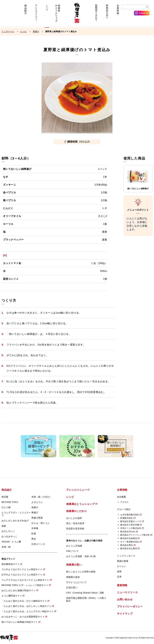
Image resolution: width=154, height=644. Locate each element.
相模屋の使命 (73, 577)
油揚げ (35, 507)
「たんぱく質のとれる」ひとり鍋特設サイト (24, 601)
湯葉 (4, 526)
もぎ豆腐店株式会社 (130, 515)
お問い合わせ (125, 599)
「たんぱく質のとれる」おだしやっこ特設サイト (26, 606)
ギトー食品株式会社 (130, 542)
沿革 (119, 577)
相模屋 (77, 15)
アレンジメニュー (36, 15)
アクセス (125, 502)
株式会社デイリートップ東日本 (135, 535)
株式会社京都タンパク (131, 521)
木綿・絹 (6, 547)
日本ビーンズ (38, 544)
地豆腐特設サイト (11, 564)
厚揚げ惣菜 (37, 518)
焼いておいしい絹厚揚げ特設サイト (20, 622)
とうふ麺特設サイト (12, 596)
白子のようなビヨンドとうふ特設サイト (22, 575)
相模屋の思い (107, 15)
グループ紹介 (124, 509)
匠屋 (34, 534)
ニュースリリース (127, 592)
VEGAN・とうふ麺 (11, 542)
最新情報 (122, 585)
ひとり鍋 (6, 507)
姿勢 (119, 571)
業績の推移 (123, 561)
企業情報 (118, 15)
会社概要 (122, 497)
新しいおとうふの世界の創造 (81, 572)
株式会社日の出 (128, 532)
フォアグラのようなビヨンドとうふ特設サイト (25, 580)
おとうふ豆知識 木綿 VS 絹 (81, 556)
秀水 (34, 539)
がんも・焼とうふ (41, 523)
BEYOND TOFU (10, 502)
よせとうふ (37, 502)
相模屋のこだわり (96, 15)
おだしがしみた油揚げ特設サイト (19, 590)
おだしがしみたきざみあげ (15, 521)
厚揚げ (36, 31)
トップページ (8, 31)
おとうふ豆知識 (74, 546)
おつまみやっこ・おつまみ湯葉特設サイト (23, 617)
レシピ (47, 15)
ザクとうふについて (76, 582)
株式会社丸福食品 (129, 538)
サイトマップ (125, 614)
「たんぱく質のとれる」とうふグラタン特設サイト (28, 611)
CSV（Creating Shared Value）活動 (85, 593)
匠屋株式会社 (127, 518)
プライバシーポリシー (130, 607)
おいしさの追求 (74, 518)
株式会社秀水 (127, 545)
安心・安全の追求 (75, 523)
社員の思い (72, 587)
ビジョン (122, 566)
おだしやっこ (8, 531)
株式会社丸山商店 (129, 548)
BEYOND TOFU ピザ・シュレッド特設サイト (25, 585)
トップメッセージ (126, 556)
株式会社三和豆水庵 (130, 525)
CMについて (73, 551)
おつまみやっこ (9, 536)
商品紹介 (25, 15)
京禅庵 (35, 528)
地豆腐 (5, 497)
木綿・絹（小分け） (42, 497)
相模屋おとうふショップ (58, 15)
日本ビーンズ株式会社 (131, 528)
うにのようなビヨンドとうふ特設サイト (22, 569)
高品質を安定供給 (75, 529)
